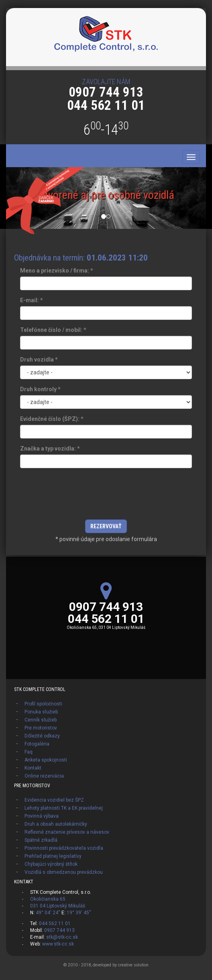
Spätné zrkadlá (41, 840)
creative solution (133, 965)
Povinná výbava (42, 816)
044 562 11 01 (106, 105)
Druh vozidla (39, 360)
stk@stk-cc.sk (62, 937)
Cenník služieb (41, 720)
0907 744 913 (106, 92)
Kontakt (33, 768)
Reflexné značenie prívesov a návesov (67, 832)
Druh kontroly (40, 389)
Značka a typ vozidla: (50, 449)
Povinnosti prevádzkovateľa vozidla (64, 848)
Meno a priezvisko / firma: (57, 271)
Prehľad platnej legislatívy (53, 856)
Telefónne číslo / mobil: (53, 330)
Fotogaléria (37, 744)
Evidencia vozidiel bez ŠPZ (54, 800)
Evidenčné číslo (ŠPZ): (52, 419)
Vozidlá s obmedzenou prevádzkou (64, 872)
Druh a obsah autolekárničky (56, 824)
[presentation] (106, 496)
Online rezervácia (44, 776)
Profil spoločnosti (43, 704)
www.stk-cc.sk (58, 944)
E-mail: (32, 300)
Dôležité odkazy (42, 736)
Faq (29, 752)
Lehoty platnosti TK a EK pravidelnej (64, 808)
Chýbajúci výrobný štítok (51, 864)
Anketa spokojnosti (46, 760)
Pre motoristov (41, 728)
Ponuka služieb (41, 712)
